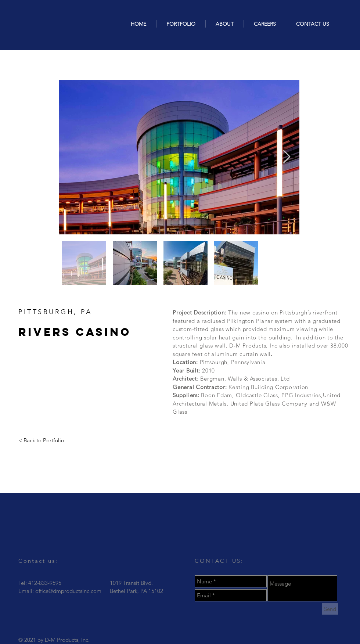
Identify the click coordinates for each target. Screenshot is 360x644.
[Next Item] (287, 157)
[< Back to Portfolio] (41, 440)
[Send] (330, 609)
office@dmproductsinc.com (68, 591)
